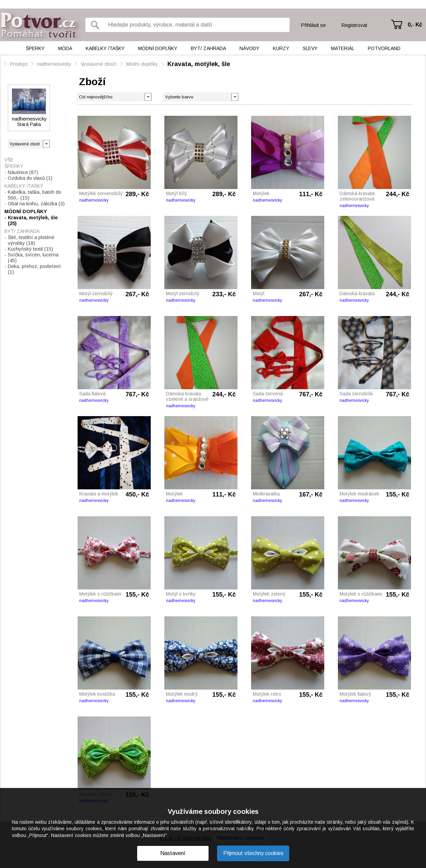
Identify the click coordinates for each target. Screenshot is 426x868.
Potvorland (384, 48)
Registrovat (354, 25)
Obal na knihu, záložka (36, 204)
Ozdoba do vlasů (30, 178)
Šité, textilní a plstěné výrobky (31, 240)
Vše (9, 160)
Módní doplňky (158, 48)
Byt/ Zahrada (208, 48)
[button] (235, 96)
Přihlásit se (313, 25)
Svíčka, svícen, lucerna (33, 258)
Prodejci (19, 64)
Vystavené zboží (99, 64)
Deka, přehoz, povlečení (34, 269)
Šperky (35, 48)
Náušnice (23, 172)
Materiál (343, 48)
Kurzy (281, 48)
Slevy (310, 48)
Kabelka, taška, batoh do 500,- (35, 195)
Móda (65, 48)
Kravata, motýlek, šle (199, 64)
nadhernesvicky (54, 64)
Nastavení (173, 853)
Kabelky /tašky (105, 48)
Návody (249, 48)
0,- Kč (415, 25)
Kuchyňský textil (30, 249)
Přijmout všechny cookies (253, 853)
